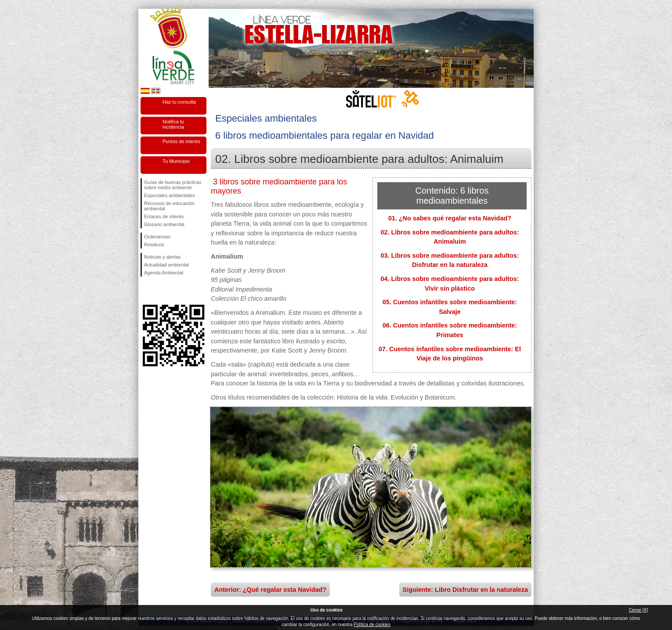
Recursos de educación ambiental (169, 206)
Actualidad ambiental (166, 265)
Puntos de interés (181, 141)
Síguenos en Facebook (146, 291)
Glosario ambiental (164, 224)
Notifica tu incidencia (173, 124)
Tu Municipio (176, 161)
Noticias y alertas (163, 257)
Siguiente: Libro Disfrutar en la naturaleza (465, 590)
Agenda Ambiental (164, 273)
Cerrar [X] (638, 610)
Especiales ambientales (170, 195)
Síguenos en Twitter (160, 291)
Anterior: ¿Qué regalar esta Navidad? (270, 590)
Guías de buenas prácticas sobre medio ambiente (173, 185)
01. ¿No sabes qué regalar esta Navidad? (450, 218)
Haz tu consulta (179, 102)
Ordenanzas (157, 237)
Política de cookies (372, 625)
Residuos (154, 245)
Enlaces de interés (164, 216)
